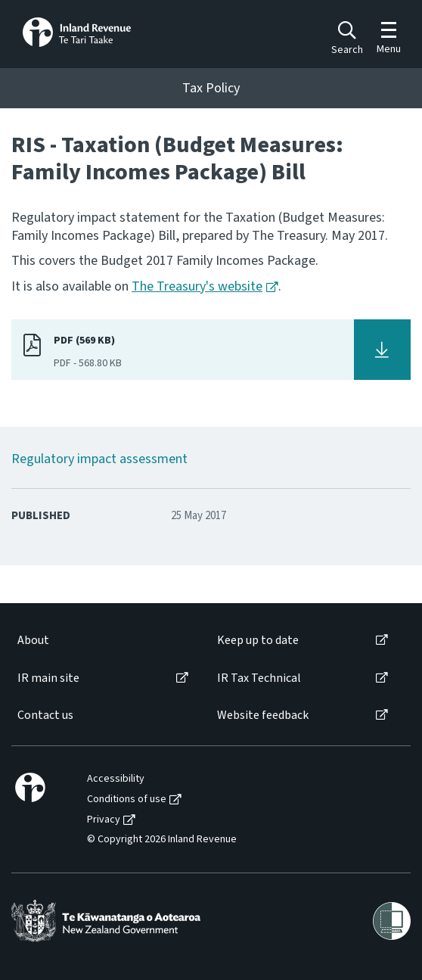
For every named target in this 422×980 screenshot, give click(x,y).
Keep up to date (258, 641)
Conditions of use (127, 800)
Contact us (45, 716)
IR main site (48, 678)
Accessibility (116, 779)
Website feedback (263, 716)
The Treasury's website (197, 286)
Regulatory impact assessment (99, 459)
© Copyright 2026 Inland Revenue (162, 840)
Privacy (104, 820)
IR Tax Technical (259, 678)
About (33, 641)
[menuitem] (102, 641)
